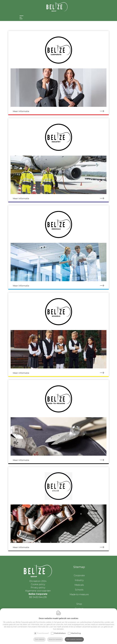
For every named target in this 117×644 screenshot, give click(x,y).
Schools (79, 590)
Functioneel (43, 633)
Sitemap (79, 567)
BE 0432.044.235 (38, 597)
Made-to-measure (79, 594)
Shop (79, 604)
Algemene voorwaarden (38, 591)
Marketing (76, 633)
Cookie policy (38, 584)
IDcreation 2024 (38, 581)
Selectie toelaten (55, 639)
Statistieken (60, 633)
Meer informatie (61, 111)
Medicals (79, 585)
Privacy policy (38, 588)
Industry (79, 580)
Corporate (79, 575)
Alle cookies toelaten (74, 639)
